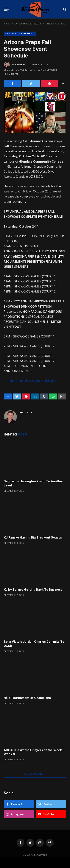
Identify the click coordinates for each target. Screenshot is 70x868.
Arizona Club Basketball (20, 34)
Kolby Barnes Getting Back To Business (33, 589)
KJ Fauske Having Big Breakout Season (33, 537)
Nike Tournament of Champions (27, 698)
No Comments (48, 70)
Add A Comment (35, 774)
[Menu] (6, 9)
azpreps (20, 64)
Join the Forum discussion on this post (31, 381)
